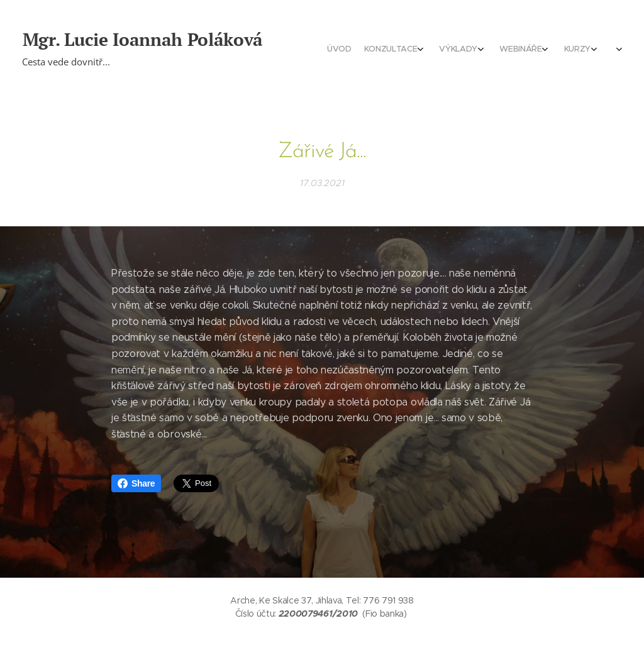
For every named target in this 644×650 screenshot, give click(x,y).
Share (136, 483)
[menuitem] (514, 50)
